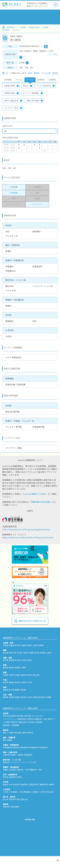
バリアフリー (37, 204)
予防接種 (14, 193)
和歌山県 (36, 699)
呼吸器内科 (24, 772)
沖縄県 (49, 722)
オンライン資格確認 (33, 93)
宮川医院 (6, 30)
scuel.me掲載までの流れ (34, 494)
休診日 (28, 86)
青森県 (11, 670)
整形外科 (6, 787)
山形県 (35, 670)
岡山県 (17, 707)
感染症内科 (23, 747)
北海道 (6, 670)
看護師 (37, 73)
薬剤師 (55, 73)
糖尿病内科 (22, 743)
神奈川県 (12, 677)
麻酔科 (52, 809)
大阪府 (6, 699)
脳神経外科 (44, 809)
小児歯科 (11, 757)
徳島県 (6, 714)
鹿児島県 (42, 722)
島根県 (11, 707)
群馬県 (43, 677)
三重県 (23, 692)
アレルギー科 (37, 740)
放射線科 (39, 747)
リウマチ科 (32, 787)
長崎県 (17, 722)
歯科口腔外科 (28, 757)
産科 (18, 824)
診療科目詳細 (11, 93)
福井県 (29, 685)
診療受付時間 (11, 86)
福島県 (41, 670)
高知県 (23, 714)
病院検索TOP (10, 27)
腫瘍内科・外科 (41, 743)
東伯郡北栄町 (34, 27)
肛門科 (6, 802)
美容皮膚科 (15, 831)
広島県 (23, 707)
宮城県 (23, 670)
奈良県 (29, 699)
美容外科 (6, 831)
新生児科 (50, 816)
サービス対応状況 (46, 86)
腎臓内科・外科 (36, 794)
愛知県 (6, 692)
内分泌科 (31, 747)
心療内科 (6, 779)
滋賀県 (23, 699)
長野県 (11, 685)
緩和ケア (51, 743)
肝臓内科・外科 (23, 794)
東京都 (6, 677)
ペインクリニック (10, 743)
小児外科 (42, 816)
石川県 (23, 685)
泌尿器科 (12, 802)
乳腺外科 (12, 824)
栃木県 (37, 677)
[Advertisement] (28, 17)
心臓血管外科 (34, 809)
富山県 (17, 685)
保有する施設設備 (13, 101)
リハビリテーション (19, 787)
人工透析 (6, 747)
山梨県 (49, 677)
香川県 (11, 714)
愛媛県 (17, 714)
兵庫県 (11, 699)
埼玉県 (19, 677)
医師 (30, 73)
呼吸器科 (16, 772)
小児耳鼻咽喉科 (24, 816)
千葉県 (25, 677)
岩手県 (17, 670)
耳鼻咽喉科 (7, 772)
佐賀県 (11, 722)
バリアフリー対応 (13, 108)
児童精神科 (28, 779)
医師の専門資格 (35, 101)
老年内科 (28, 740)
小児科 (6, 816)
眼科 (5, 765)
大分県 (29, 722)
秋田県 (29, 670)
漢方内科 (20, 740)
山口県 (29, 707)
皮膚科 (10, 765)
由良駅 (46, 27)
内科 (5, 740)
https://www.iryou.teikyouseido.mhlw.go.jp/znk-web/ (28, 537)
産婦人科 (24, 824)
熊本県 (23, 722)
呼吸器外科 (34, 772)
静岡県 (17, 692)
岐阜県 (11, 692)
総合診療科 (11, 740)
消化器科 (12, 794)
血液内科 (31, 743)
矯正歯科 (18, 757)
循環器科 (24, 809)
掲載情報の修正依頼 (40, 502)
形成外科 (17, 809)
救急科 (6, 809)
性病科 (19, 802)
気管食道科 (43, 772)
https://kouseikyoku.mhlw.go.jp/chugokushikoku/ (26, 529)
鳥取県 (23, 27)
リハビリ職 (46, 73)
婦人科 (6, 824)
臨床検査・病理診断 (11, 750)
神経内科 (14, 747)
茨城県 (31, 677)
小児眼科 (35, 816)
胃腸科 (6, 794)
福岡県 (6, 722)
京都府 (17, 699)
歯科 (5, 757)
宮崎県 (35, 722)
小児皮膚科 (13, 816)
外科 (11, 809)
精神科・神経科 (17, 779)
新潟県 (6, 685)
